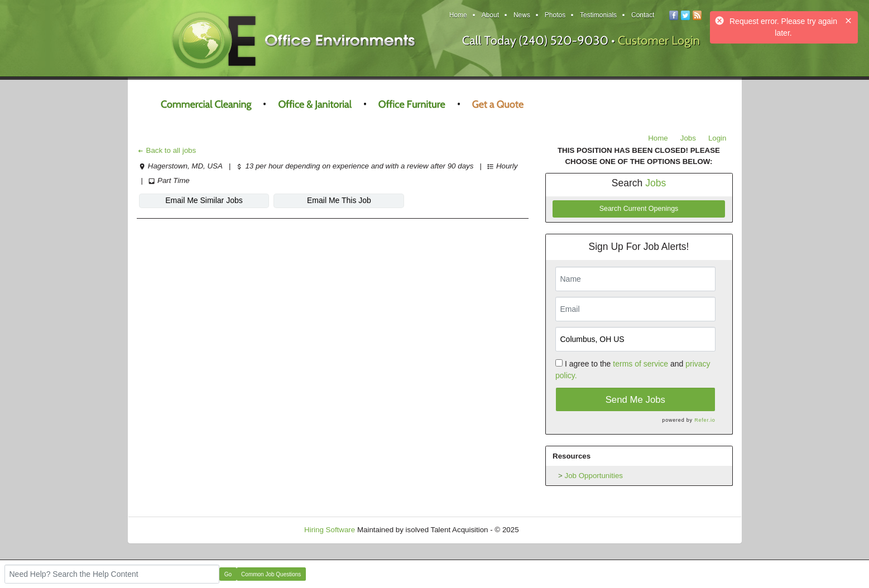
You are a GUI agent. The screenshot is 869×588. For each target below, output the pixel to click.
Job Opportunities (594, 476)
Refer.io (705, 420)
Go (228, 574)
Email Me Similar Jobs (204, 200)
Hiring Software (330, 530)
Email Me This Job (339, 200)
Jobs (688, 138)
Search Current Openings (639, 209)
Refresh (552, 530)
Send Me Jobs (635, 400)
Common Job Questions (271, 574)
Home (658, 138)
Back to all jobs (167, 150)
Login (717, 138)
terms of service (640, 364)
